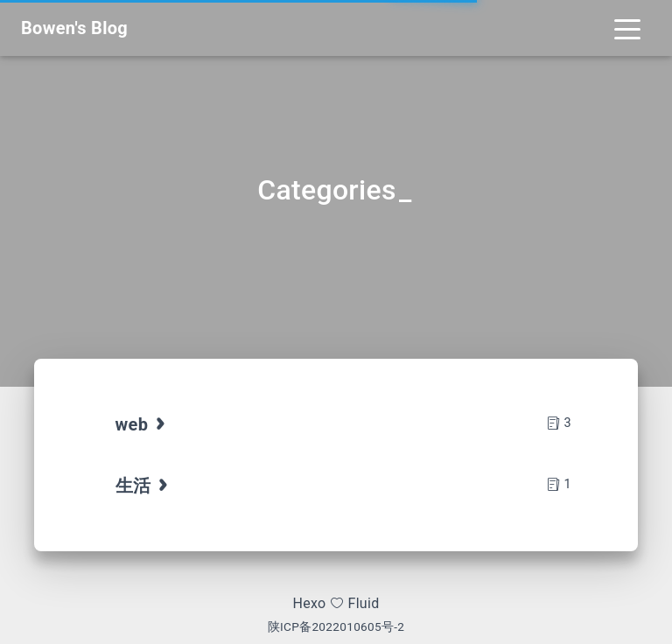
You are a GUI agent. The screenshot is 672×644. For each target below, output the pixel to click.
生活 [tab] (144, 486)
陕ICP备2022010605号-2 (336, 626)
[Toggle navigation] (627, 28)
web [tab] (143, 424)
